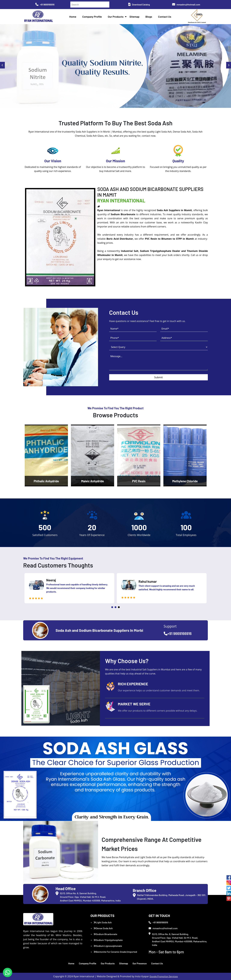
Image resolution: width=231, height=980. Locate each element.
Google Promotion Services (164, 976)
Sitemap (134, 17)
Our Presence (140, 963)
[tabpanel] (69, 588)
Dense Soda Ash (103, 928)
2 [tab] (115, 607)
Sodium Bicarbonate (105, 934)
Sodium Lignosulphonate (108, 946)
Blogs (149, 17)
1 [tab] (112, 607)
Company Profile (92, 17)
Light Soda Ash (103, 922)
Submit (158, 377)
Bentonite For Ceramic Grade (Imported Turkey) (115, 954)
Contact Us (165, 17)
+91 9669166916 (45, 5)
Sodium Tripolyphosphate (108, 940)
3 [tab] (119, 607)
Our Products (116, 17)
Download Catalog (139, 5)
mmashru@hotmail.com (186, 5)
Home (73, 17)
